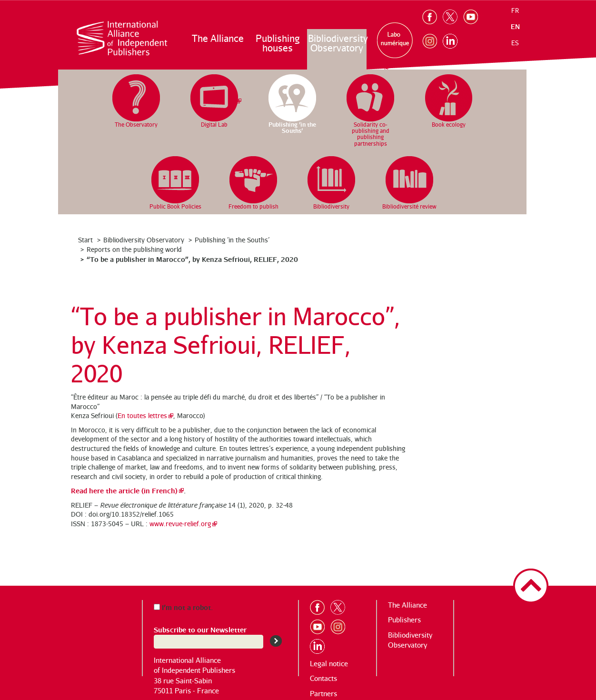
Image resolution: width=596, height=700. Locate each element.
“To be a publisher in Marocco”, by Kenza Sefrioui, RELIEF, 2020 (192, 259)
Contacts (323, 678)
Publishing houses (278, 43)
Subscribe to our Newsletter (200, 629)
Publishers (404, 620)
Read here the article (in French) (124, 490)
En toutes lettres (142, 415)
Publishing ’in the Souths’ (232, 240)
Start (85, 240)
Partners (323, 694)
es (515, 43)
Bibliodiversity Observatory (337, 43)
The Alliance (218, 38)
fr (515, 10)
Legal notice (329, 664)
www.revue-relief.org (180, 524)
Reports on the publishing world (134, 249)
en (515, 26)
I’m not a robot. (183, 607)
